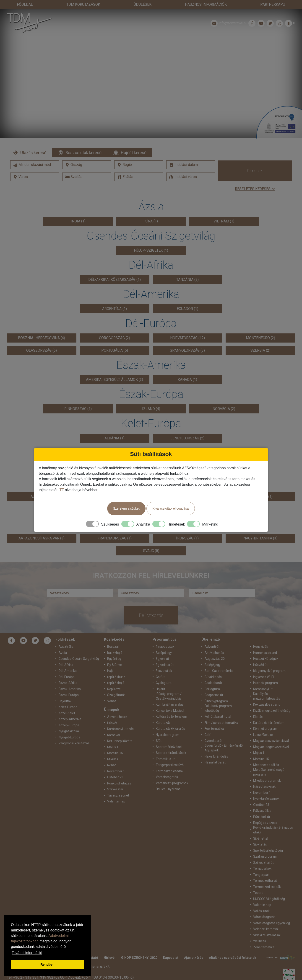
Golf (208, 735)
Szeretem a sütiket (126, 509)
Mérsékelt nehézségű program (269, 772)
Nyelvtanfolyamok (266, 799)
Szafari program (265, 856)
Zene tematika (264, 947)
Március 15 (261, 759)
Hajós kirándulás (216, 756)
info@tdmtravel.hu (229, 23)
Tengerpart (261, 875)
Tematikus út (165, 759)
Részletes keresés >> (255, 189)
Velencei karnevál (266, 929)
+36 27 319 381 (26, 977)
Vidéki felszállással (267, 935)
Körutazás (163, 723)
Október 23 (261, 805)
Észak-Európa (69, 695)
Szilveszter (115, 789)
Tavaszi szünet (118, 795)
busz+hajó (115, 653)
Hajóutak (65, 701)
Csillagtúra (212, 689)
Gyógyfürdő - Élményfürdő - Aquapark (225, 748)
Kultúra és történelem (171, 717)
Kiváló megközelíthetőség (272, 711)
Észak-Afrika (68, 683)
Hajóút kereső (134, 153)
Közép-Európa (69, 725)
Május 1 (259, 753)
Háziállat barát (215, 762)
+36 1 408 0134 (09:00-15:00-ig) (108, 977)
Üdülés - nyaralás (168, 789)
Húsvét (112, 723)
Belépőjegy (164, 653)
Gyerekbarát (213, 741)
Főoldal (25, 4)
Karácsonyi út (263, 689)
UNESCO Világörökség (269, 899)
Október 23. (116, 777)
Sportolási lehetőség (268, 851)
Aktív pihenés (214, 653)
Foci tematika (214, 729)
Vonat (112, 701)
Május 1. (113, 747)
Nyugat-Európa (69, 737)
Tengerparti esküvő (170, 765)
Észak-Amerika (70, 689)
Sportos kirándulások (171, 753)
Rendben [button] (47, 965)
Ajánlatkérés (194, 958)
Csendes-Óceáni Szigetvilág (79, 659)
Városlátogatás (167, 777)
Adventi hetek (117, 717)
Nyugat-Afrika (69, 731)
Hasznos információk (206, 4)
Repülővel (114, 689)
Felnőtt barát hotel (218, 717)
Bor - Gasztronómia (219, 671)
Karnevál (113, 735)
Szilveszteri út (263, 863)
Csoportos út (214, 695)
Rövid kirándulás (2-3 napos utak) (273, 830)
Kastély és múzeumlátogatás (267, 696)
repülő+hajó (116, 683)
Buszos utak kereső (83, 153)
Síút (159, 741)
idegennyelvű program (269, 671)
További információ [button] (27, 953)
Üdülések (143, 4)
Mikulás (113, 759)
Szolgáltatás (116, 695)
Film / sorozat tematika (221, 723)
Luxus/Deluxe (263, 735)
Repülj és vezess (265, 823)
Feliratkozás (151, 615)
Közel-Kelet (67, 713)
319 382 (47, 977)
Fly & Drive (115, 665)
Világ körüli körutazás (74, 743)
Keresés (255, 171)
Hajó (110, 671)
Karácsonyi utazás (120, 729)
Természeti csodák (170, 771)
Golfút (160, 677)
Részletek (151, 82)
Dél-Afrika (66, 665)
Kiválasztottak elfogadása (171, 509)
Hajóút (160, 689)
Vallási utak (261, 911)
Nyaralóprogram (168, 735)
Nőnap (112, 765)
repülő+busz (116, 677)
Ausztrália (66, 647)
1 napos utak (165, 647)
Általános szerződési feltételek (233, 958)
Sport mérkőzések (169, 747)
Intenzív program (266, 683)
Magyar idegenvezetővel (271, 747)
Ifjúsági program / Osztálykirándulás (169, 696)
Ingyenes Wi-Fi (263, 677)
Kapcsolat (171, 958)
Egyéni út (162, 659)
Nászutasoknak (264, 787)
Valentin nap (116, 801)
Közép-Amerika (70, 719)
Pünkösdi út (262, 817)
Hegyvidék (261, 647)
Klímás (258, 717)
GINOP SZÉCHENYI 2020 (139, 958)
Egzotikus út (165, 665)
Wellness (260, 941)
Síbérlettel (261, 838)
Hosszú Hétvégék (266, 659)
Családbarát (213, 683)
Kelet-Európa (68, 707)
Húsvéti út (260, 665)
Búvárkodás (213, 677)
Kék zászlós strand (267, 704)
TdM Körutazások (83, 4)
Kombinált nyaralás (170, 704)
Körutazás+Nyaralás (170, 729)
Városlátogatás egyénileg (272, 923)
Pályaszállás (262, 811)
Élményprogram (216, 701)
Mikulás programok (267, 781)
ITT (61, 490)
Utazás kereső (33, 153)
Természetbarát (265, 881)
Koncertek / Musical (170, 711)
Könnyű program (265, 729)
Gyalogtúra (164, 683)
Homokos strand (265, 653)
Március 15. (115, 753)
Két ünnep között (120, 741)
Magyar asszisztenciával (271, 741)
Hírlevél (110, 958)
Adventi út (212, 647)
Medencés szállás (266, 765)
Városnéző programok (172, 783)
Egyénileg (114, 659)
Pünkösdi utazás (119, 783)
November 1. (116, 771)
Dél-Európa (67, 677)
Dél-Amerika (68, 671)
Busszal (113, 647)
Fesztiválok (164, 671)
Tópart (258, 893)
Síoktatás (260, 844)
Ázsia (63, 653)
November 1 (262, 793)
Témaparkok (262, 869)
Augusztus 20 (215, 659)
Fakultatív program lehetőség (218, 708)
